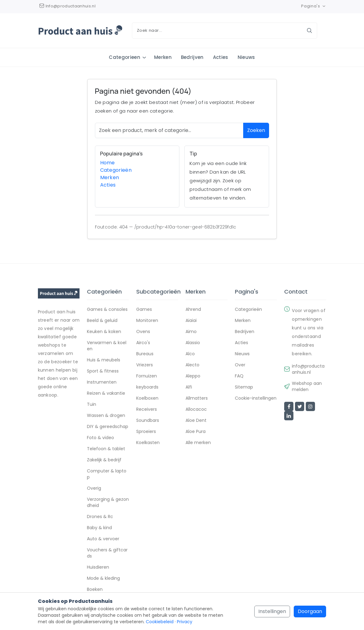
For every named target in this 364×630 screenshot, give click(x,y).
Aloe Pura (196, 432)
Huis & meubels (104, 360)
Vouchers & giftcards (107, 553)
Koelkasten (148, 443)
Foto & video (100, 438)
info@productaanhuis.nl (308, 369)
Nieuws (246, 57)
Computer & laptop (107, 474)
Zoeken (256, 130)
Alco (190, 354)
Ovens (143, 332)
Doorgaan (310, 611)
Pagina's (314, 6)
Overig (94, 488)
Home (108, 163)
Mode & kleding (103, 579)
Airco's (143, 343)
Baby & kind (99, 528)
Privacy (185, 622)
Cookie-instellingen (256, 398)
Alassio (193, 343)
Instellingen (272, 611)
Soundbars (148, 421)
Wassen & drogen (106, 416)
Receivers (147, 410)
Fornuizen (147, 376)
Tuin (92, 405)
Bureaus (145, 354)
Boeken (95, 590)
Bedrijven (192, 57)
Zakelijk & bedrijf (104, 460)
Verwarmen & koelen (107, 346)
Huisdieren (98, 567)
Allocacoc (196, 410)
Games (144, 310)
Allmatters (197, 398)
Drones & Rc (100, 517)
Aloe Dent (196, 421)
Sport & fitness (103, 371)
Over (240, 365)
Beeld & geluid (102, 321)
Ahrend (193, 310)
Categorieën (116, 170)
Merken (163, 57)
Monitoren (147, 321)
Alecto (192, 365)
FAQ (239, 376)
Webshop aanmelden (307, 387)
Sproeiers (146, 432)
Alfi (189, 387)
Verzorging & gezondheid (108, 503)
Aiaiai (191, 321)
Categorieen (125, 57)
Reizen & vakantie (106, 393)
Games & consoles (107, 310)
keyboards (147, 387)
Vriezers (145, 365)
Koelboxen (147, 398)
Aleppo (193, 376)
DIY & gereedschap (108, 427)
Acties (221, 57)
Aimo (191, 332)
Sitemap (244, 387)
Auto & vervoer (103, 539)
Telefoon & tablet (106, 449)
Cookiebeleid (160, 622)
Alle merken (198, 443)
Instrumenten (102, 382)
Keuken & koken (104, 332)
